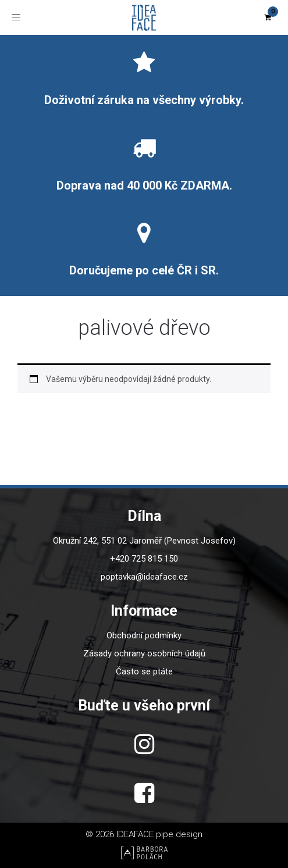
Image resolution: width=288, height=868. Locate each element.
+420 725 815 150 (144, 559)
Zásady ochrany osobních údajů (144, 653)
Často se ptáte (144, 671)
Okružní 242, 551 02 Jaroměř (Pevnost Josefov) (144, 541)
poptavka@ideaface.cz (144, 577)
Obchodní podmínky (144, 635)
